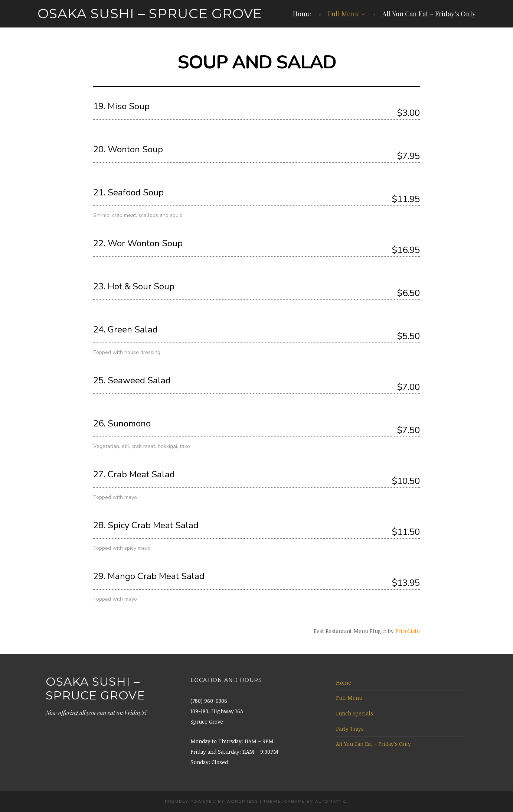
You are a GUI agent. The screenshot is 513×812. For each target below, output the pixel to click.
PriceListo (408, 631)
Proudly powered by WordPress (211, 801)
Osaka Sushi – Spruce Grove (150, 13)
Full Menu (343, 14)
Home (302, 14)
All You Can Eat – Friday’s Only (429, 14)
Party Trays (350, 729)
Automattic (331, 801)
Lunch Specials (354, 713)
